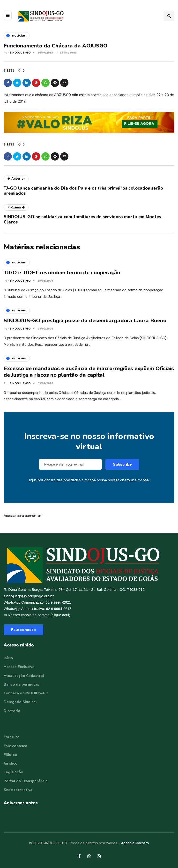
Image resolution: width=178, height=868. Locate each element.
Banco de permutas (21, 684)
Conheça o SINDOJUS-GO (26, 693)
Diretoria (12, 711)
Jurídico (11, 763)
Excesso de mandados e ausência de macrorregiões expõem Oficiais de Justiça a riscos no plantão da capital (89, 375)
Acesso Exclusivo (19, 667)
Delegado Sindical (20, 702)
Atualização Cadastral (24, 676)
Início (8, 658)
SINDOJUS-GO (20, 53)
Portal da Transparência (26, 781)
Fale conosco (23, 630)
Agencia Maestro (135, 843)
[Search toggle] (169, 16)
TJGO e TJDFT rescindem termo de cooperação (62, 276)
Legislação (13, 772)
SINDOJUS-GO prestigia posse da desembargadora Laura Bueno (85, 323)
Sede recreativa (18, 790)
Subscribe (122, 468)
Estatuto (12, 737)
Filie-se (10, 755)
